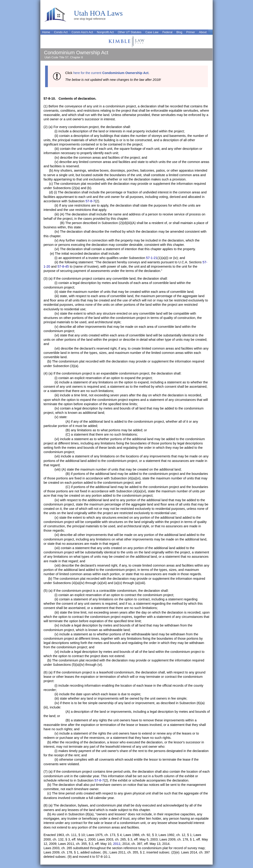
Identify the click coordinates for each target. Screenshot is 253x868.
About (203, 32)
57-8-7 (90, 201)
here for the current (111, 73)
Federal (167, 32)
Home (46, 32)
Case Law (152, 32)
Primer (190, 32)
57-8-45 (63, 266)
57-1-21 (152, 258)
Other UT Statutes (130, 32)
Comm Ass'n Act (82, 32)
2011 (117, 844)
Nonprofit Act (105, 32)
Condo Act (61, 32)
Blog (179, 32)
